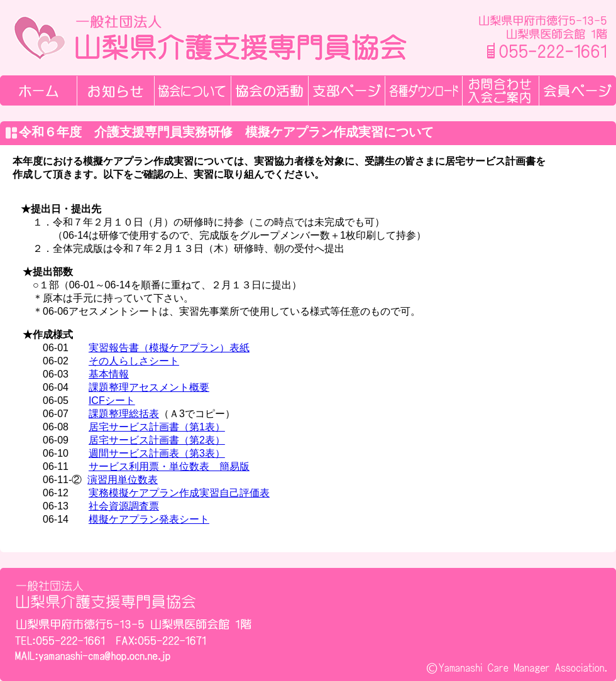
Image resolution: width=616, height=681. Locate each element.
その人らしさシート (134, 361)
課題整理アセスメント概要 (149, 387)
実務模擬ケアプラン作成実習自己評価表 (179, 493)
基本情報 (109, 374)
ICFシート (112, 400)
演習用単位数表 (123, 480)
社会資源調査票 (124, 506)
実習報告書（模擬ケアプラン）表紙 (169, 348)
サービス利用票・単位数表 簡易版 (169, 466)
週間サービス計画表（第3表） (157, 453)
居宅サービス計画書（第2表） (157, 440)
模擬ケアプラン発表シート (149, 519)
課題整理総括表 (124, 414)
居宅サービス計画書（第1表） (157, 427)
